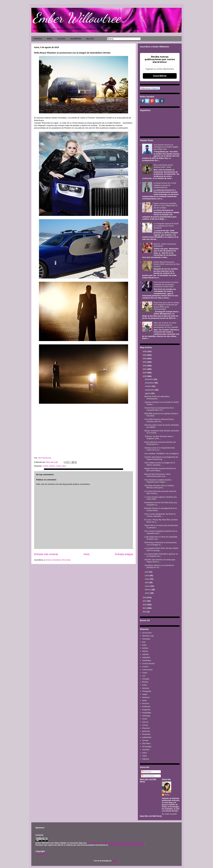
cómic (145, 673)
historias (146, 697)
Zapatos (146, 759)
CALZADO (61, 39)
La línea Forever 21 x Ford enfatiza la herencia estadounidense (165, 185)
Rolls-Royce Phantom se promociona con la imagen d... (160, 544)
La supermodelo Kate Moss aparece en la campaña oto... (161, 555)
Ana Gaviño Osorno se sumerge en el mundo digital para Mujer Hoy (166, 147)
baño (144, 645)
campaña (146, 657)
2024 (145, 359)
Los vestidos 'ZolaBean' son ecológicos (161, 453)
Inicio (87, 554)
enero (148, 593)
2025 (145, 355)
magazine (146, 710)
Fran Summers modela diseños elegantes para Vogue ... (158, 481)
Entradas (147, 772)
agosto (148, 393)
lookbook (146, 707)
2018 (145, 597)
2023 (145, 362)
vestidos (146, 750)
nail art (145, 722)
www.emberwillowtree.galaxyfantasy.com (126, 845)
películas (146, 731)
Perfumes (146, 734)
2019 (145, 376)
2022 (145, 366)
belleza (145, 648)
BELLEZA (90, 39)
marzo (148, 586)
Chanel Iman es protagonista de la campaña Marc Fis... (159, 409)
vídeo (64, 466)
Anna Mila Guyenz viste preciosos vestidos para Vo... (159, 420)
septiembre (150, 390)
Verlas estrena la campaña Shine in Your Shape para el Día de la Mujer (165, 206)
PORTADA (38, 39)
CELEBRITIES (76, 39)
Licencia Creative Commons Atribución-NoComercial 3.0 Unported (115, 843)
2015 (145, 605)
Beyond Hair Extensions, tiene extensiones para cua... (157, 475)
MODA (49, 39)
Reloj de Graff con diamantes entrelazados (157, 398)
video (145, 753)
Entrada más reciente (46, 554)
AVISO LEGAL (42, 854)
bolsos (145, 651)
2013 (145, 612)
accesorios (147, 633)
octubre (148, 386)
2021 (145, 369)
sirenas (145, 740)
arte (144, 642)
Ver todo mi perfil (169, 814)
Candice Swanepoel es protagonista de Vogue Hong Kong (161, 458)
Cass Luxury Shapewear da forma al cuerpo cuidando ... (160, 515)
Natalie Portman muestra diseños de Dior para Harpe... (160, 470)
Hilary (167, 795)
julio (147, 572)
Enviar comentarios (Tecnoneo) (58, 560)
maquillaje (147, 713)
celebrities (147, 660)
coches (45, 466)
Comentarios (148, 776)
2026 (145, 351)
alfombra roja (148, 636)
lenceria (146, 703)
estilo (145, 685)
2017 (145, 601)
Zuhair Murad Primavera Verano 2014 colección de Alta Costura (167, 264)
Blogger (115, 861)
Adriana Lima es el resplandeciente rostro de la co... (159, 449)
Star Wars (146, 743)
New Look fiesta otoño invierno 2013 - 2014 (163, 166)
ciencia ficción (148, 663)
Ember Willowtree (77, 18)
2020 (145, 373)
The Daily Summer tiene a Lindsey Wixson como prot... (159, 487)
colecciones (147, 670)
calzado (145, 654)
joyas (144, 700)
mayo (148, 579)
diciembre (149, 379)
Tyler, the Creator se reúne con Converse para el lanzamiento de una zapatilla (166, 325)
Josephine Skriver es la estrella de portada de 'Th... (159, 566)
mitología (146, 716)
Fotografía (147, 691)
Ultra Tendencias (45, 458)
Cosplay (146, 679)
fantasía (146, 688)
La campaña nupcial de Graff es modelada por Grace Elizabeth (166, 226)
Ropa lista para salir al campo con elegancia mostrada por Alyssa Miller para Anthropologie (166, 306)
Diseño (52, 466)
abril (147, 582)
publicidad (147, 737)
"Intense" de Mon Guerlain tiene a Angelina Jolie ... (159, 437)
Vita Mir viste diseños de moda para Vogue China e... (160, 561)
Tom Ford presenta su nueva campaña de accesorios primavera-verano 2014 (166, 284)
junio (147, 575)
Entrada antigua (124, 554)
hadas (145, 694)
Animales (146, 639)
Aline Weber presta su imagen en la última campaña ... (160, 464)
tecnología (147, 746)
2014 (145, 608)
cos (144, 676)
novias (145, 725)
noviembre (150, 383)
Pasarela (146, 728)
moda (58, 466)
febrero (148, 590)
